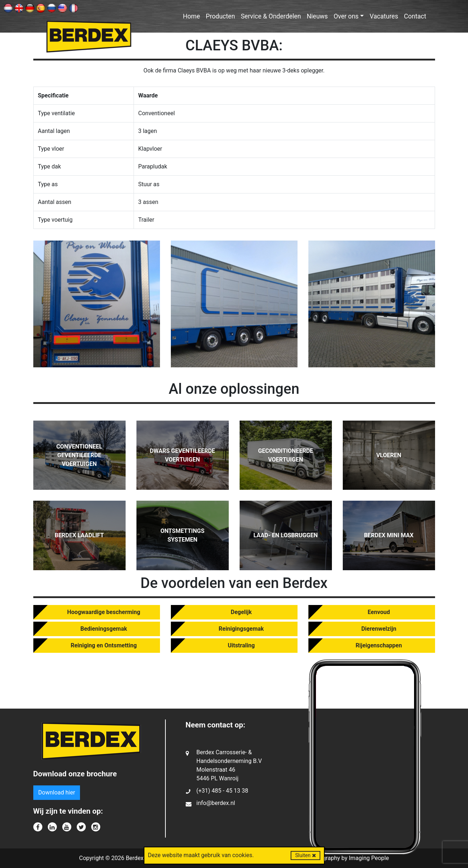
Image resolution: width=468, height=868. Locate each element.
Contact (415, 16)
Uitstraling (241, 645)
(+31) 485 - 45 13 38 (222, 791)
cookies (242, 855)
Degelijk (241, 612)
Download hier (57, 792)
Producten (221, 16)
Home (191, 16)
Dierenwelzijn (379, 629)
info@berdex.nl (216, 803)
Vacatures (384, 16)
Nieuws (317, 16)
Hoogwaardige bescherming (104, 612)
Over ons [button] (346, 16)
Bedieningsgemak (104, 629)
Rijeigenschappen (379, 645)
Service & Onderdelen (271, 16)
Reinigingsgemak (241, 629)
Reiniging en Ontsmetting (104, 645)
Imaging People (369, 858)
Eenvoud (379, 612)
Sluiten (305, 855)
